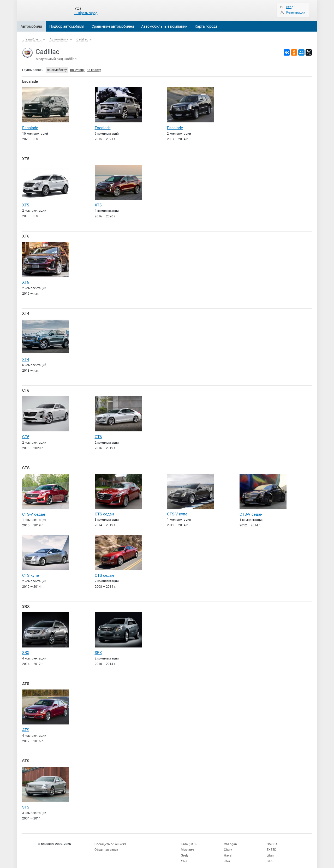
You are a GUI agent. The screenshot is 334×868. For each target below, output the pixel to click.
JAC (227, 855)
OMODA (272, 839)
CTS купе (31, 572)
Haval (228, 849)
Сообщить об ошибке (110, 839)
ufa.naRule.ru (32, 39)
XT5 (26, 158)
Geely (185, 849)
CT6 (26, 388)
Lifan (270, 849)
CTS (26, 465)
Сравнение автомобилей (113, 26)
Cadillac (82, 39)
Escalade (30, 81)
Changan (230, 839)
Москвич (187, 844)
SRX (26, 603)
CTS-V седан (34, 511)
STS (26, 756)
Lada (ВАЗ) (189, 839)
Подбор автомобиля (67, 26)
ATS (26, 680)
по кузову (77, 70)
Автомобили (31, 26)
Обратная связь (106, 844)
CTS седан (104, 511)
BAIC (270, 855)
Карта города (206, 26)
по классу (94, 70)
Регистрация (296, 13)
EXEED (272, 844)
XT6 (26, 235)
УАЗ (184, 855)
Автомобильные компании (164, 26)
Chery (228, 844)
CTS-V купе (177, 511)
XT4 (26, 312)
